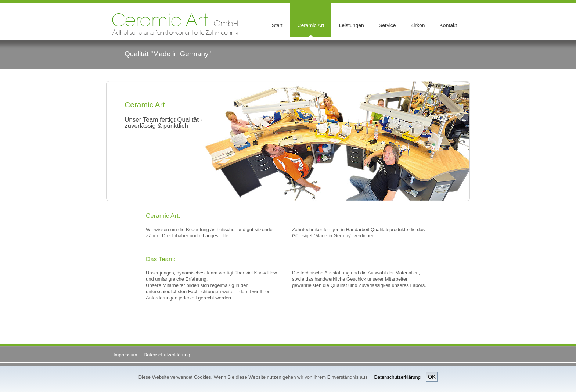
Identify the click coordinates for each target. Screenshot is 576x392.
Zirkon (418, 25)
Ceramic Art (311, 25)
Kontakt (448, 25)
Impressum (125, 355)
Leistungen (351, 25)
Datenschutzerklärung (397, 377)
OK (432, 377)
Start (277, 25)
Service (387, 25)
